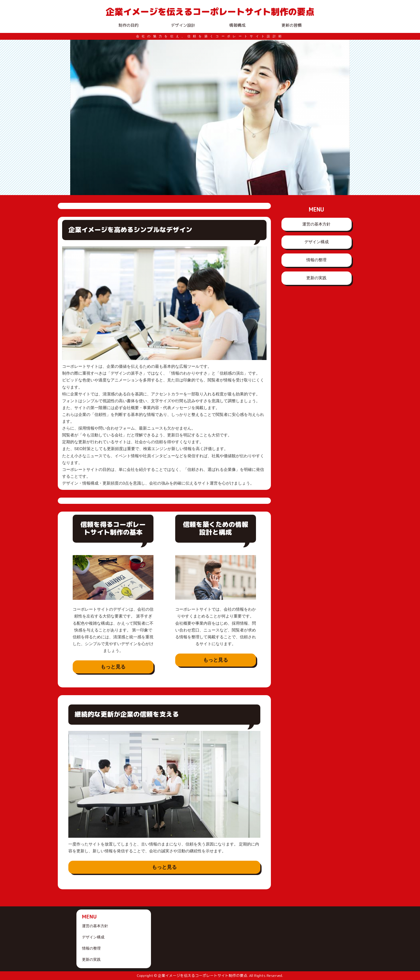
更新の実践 (316, 278)
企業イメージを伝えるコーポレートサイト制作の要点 (210, 11)
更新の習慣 (292, 25)
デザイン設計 (183, 25)
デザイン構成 (317, 242)
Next (342, 117)
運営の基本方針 (316, 224)
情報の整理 (316, 260)
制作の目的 (128, 25)
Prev (78, 117)
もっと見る (113, 667)
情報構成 (237, 25)
